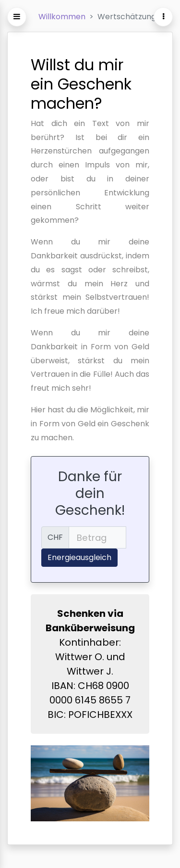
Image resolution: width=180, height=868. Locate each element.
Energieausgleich (79, 557)
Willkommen (62, 17)
